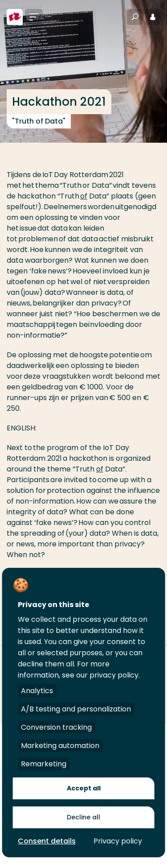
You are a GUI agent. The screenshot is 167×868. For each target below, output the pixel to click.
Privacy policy (118, 841)
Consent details (47, 841)
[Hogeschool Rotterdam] (15, 17)
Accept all (84, 788)
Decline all (83, 817)
